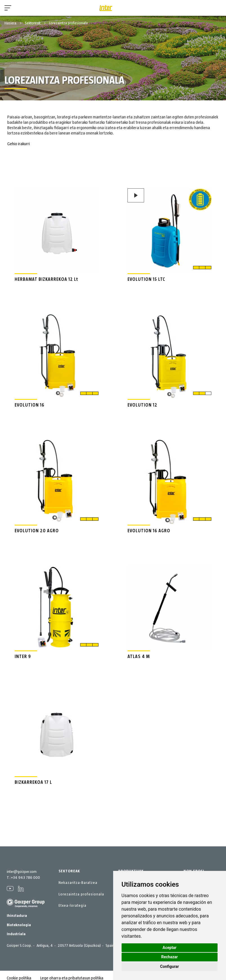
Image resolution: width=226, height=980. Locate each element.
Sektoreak (33, 23)
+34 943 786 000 (25, 878)
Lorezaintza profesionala (81, 894)
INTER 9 (23, 657)
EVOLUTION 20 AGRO (37, 531)
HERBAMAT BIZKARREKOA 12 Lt (46, 279)
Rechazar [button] (170, 957)
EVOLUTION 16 (30, 405)
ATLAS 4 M (139, 657)
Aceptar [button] (170, 948)
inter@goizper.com (22, 872)
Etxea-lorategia (72, 906)
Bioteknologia (19, 925)
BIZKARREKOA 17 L (33, 782)
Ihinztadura (17, 916)
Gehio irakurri (19, 144)
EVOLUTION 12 (142, 405)
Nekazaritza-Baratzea (78, 883)
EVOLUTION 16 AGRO (149, 531)
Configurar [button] (170, 966)
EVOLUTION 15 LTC (146, 279)
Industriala (16, 934)
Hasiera (11, 23)
